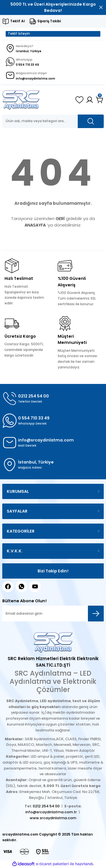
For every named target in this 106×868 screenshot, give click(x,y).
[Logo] (21, 100)
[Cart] (100, 100)
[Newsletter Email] (53, 614)
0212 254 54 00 (46, 806)
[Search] (53, 121)
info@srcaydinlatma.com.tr (51, 812)
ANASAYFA (35, 225)
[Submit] (96, 614)
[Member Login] (90, 100)
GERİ (60, 218)
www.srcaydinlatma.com (53, 818)
